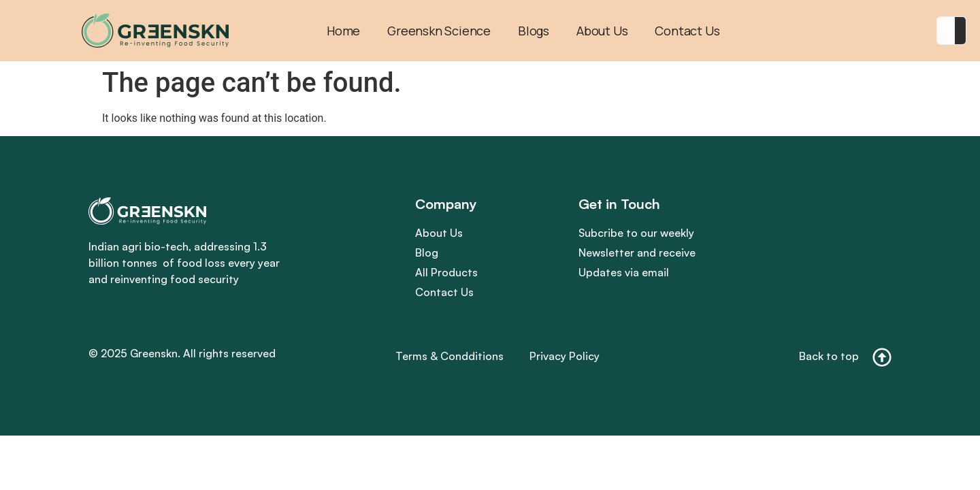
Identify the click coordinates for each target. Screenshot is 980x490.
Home (343, 31)
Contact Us (687, 31)
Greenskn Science (439, 31)
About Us (602, 31)
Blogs (534, 31)
